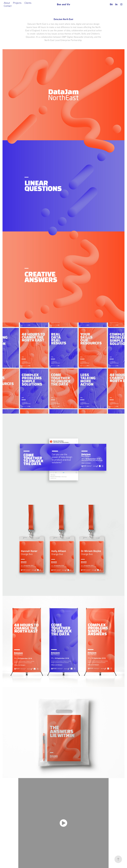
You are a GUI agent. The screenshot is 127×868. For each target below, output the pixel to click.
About (7, 3)
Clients (28, 3)
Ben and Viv (63, 4)
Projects (17, 3)
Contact (8, 6)
